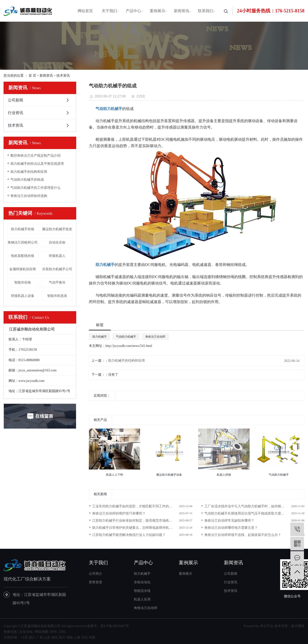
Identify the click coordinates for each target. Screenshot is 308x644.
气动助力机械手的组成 (27, 180)
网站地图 (42, 632)
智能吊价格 (23, 282)
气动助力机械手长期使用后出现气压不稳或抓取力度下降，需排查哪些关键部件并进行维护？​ (254, 513)
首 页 (32, 76)
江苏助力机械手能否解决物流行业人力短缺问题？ (129, 535)
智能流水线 (142, 591)
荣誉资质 (96, 582)
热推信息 (10, 632)
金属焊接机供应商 (23, 269)
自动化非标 (57, 242)
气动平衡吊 (57, 282)
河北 (85, 637)
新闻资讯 (182, 11)
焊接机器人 (57, 256)
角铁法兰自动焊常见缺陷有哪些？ (229, 521)
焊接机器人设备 (23, 296)
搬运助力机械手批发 (57, 229)
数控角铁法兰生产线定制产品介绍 (35, 156)
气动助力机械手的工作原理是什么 (35, 188)
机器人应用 (142, 599)
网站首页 (85, 11)
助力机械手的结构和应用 (29, 172)
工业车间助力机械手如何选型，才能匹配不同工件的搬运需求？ (139, 506)
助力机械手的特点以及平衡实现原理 (37, 164)
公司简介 (96, 574)
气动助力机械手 (126, 337)
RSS (53, 632)
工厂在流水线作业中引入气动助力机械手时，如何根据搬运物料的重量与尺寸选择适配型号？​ (254, 506)
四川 (62, 637)
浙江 (32, 637)
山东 (47, 637)
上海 (77, 637)
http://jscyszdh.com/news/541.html (129, 346)
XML (63, 632)
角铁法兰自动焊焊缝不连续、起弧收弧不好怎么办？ (243, 535)
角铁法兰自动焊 (155, 337)
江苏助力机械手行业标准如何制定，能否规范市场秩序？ (134, 521)
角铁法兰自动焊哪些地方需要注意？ (231, 528)
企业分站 (26, 632)
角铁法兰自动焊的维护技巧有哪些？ (119, 513)
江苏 (25, 637)
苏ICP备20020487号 (115, 626)
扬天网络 (298, 626)
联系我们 (206, 11)
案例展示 (157, 11)
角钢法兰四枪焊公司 (23, 242)
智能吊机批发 (57, 296)
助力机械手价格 (23, 229)
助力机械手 (100, 337)
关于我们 (109, 11)
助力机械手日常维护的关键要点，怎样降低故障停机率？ (134, 528)
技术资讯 (63, 76)
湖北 (55, 637)
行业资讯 (15, 113)
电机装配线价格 (23, 256)
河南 (92, 637)
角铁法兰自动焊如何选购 (29, 196)
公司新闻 (15, 100)
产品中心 (133, 11)
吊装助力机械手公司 (57, 269)
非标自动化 (142, 582)
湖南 (70, 637)
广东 (40, 637)
